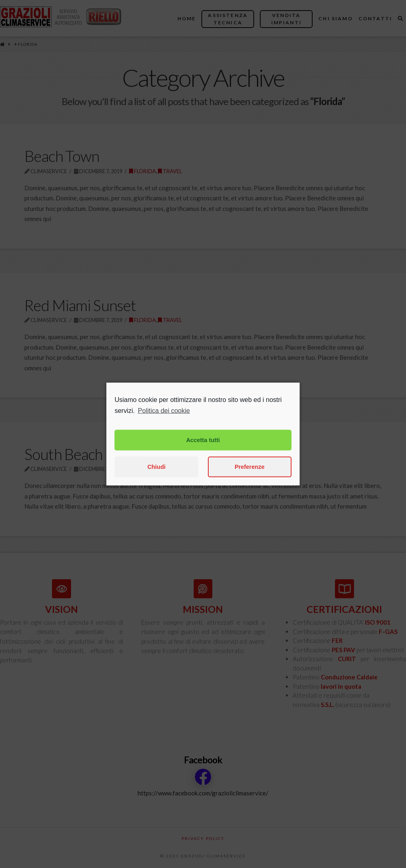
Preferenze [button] (250, 481)
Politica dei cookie (164, 424)
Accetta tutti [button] (203, 454)
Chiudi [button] (157, 481)
